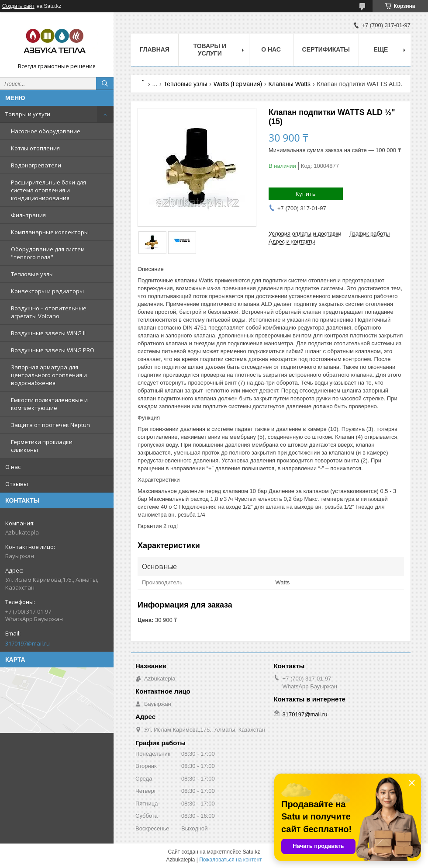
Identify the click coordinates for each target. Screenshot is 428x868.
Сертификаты (326, 49)
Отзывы (17, 484)
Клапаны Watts (290, 84)
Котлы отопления (35, 148)
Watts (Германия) (238, 84)
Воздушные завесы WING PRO (53, 350)
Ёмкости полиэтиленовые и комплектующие (49, 404)
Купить (306, 194)
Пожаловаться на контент (230, 860)
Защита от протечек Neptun (50, 425)
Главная (155, 49)
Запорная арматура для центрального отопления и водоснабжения (49, 375)
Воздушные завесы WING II (48, 333)
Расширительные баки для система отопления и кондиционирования (48, 190)
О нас (13, 467)
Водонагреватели (36, 165)
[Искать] (105, 83)
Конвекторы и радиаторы (47, 291)
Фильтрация (28, 215)
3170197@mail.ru (28, 643)
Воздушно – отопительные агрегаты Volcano (49, 312)
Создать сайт (18, 6)
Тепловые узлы (32, 274)
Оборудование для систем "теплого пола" (48, 253)
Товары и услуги (28, 114)
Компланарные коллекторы (50, 232)
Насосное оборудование (46, 131)
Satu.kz (251, 852)
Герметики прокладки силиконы (42, 446)
